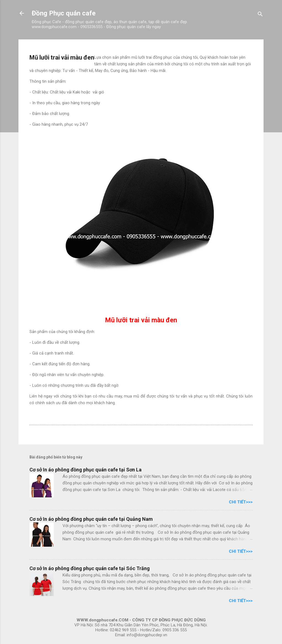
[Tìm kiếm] (260, 15)
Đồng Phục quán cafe (64, 13)
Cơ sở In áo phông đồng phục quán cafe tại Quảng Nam (91, 519)
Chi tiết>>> (241, 502)
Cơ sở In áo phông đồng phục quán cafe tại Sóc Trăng (90, 568)
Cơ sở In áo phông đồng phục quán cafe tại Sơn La (86, 470)
